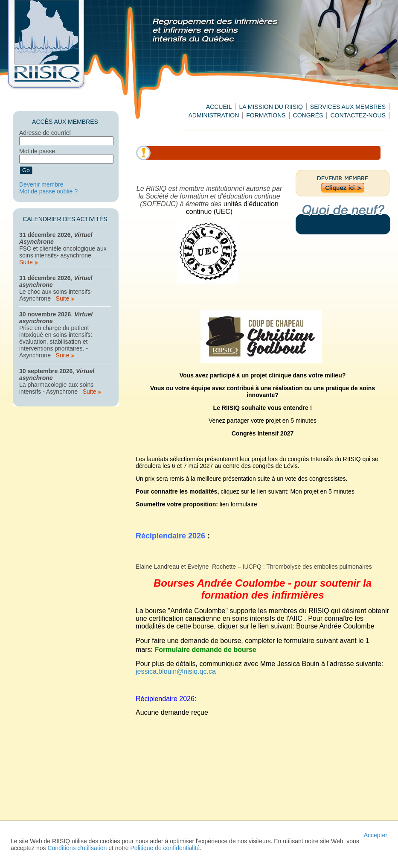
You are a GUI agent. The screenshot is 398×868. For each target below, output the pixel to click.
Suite (29, 262)
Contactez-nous (358, 115)
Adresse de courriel (45, 133)
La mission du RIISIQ (271, 107)
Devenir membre (41, 184)
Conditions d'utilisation (77, 848)
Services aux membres (348, 107)
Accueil (219, 107)
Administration (214, 115)
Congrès (308, 115)
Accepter (376, 835)
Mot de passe (37, 151)
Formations (266, 115)
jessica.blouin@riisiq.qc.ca (176, 671)
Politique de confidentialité (165, 848)
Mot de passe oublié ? (48, 191)
